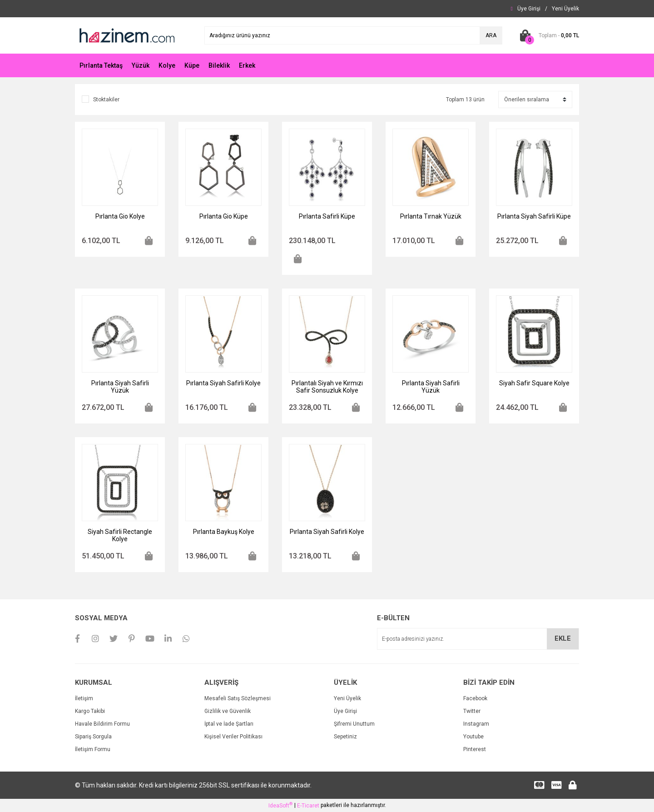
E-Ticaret (308, 806)
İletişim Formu (93, 749)
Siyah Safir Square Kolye (534, 383)
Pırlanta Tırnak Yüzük (431, 216)
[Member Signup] (565, 9)
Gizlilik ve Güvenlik (228, 711)
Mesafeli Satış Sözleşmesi (238, 698)
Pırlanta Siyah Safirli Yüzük (120, 387)
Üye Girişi (345, 711)
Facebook (475, 698)
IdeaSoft (280, 805)
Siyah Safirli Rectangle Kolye (120, 535)
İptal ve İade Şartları (229, 724)
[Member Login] (529, 9)
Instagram (476, 724)
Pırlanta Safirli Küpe (327, 216)
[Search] (353, 35)
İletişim (84, 698)
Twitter (472, 711)
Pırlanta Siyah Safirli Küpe (534, 216)
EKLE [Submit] (563, 638)
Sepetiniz (345, 737)
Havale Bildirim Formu (102, 724)
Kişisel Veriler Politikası (233, 737)
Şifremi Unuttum (354, 724)
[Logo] (126, 35)
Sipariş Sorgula (93, 737)
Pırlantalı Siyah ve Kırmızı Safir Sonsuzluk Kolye (327, 387)
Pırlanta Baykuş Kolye (224, 532)
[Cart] (547, 35)
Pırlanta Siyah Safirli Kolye (223, 383)
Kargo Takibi (90, 711)
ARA (491, 35)
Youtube (473, 737)
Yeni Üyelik (347, 698)
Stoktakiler (106, 100)
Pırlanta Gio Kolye (120, 216)
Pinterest (475, 749)
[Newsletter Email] (478, 639)
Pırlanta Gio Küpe (224, 216)
